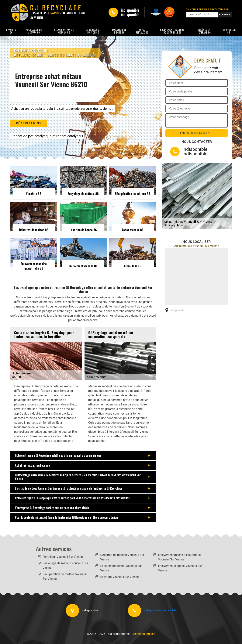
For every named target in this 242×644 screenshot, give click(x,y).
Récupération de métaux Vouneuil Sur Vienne (65, 576)
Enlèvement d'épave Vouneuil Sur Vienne (180, 568)
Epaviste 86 (11, 31)
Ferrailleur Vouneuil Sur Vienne (63, 557)
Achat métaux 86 (142, 31)
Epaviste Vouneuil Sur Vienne (119, 577)
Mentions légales (144, 634)
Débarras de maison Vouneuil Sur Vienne (122, 557)
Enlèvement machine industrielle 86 (172, 31)
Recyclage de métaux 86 (34, 31)
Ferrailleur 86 (229, 31)
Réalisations (29, 123)
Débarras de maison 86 (93, 31)
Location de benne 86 (119, 31)
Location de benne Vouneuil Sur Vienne (121, 568)
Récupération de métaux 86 (64, 31)
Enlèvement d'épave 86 (205, 31)
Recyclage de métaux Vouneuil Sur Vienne (65, 565)
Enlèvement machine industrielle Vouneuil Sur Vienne (179, 557)
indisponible (130, 10)
